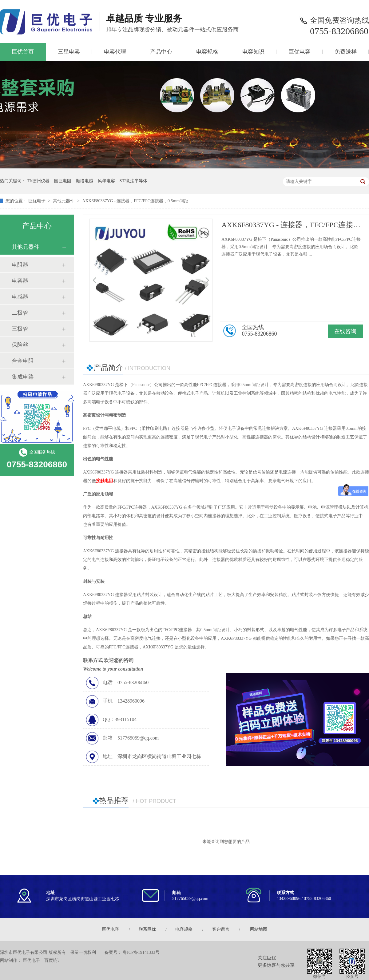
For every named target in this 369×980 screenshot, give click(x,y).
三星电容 (69, 52)
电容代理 (115, 52)
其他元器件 (64, 201)
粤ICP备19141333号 (141, 952)
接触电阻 (105, 481)
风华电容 (106, 181)
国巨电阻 (63, 181)
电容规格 (207, 52)
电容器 (20, 281)
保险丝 (20, 345)
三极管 (20, 329)
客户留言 (221, 929)
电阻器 (20, 265)
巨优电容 (300, 52)
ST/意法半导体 (133, 181)
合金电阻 (23, 361)
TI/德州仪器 (38, 181)
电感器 (20, 297)
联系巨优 (147, 929)
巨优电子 (37, 201)
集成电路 (23, 377)
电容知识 (253, 52)
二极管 (20, 313)
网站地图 (259, 929)
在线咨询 (345, 331)
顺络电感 (85, 181)
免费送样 (346, 52)
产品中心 (161, 52)
